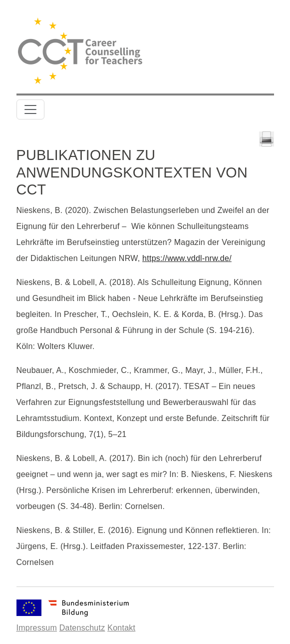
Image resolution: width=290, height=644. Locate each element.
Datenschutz (82, 628)
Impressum (37, 628)
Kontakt (121, 628)
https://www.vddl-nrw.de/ (187, 258)
